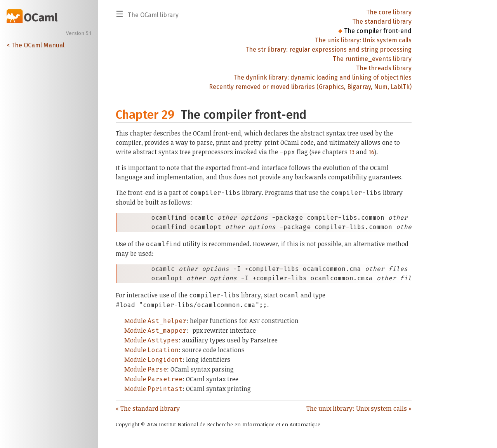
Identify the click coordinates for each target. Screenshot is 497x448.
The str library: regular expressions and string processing (328, 49)
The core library (389, 12)
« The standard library (148, 408)
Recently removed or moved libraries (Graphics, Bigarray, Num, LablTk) (310, 87)
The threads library (384, 68)
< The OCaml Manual (36, 45)
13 (352, 152)
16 (372, 152)
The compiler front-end (378, 31)
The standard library (382, 22)
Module (155, 321)
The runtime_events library (372, 59)
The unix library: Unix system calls (363, 40)
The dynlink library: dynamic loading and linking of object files (322, 77)
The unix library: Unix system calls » (359, 408)
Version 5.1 (79, 33)
